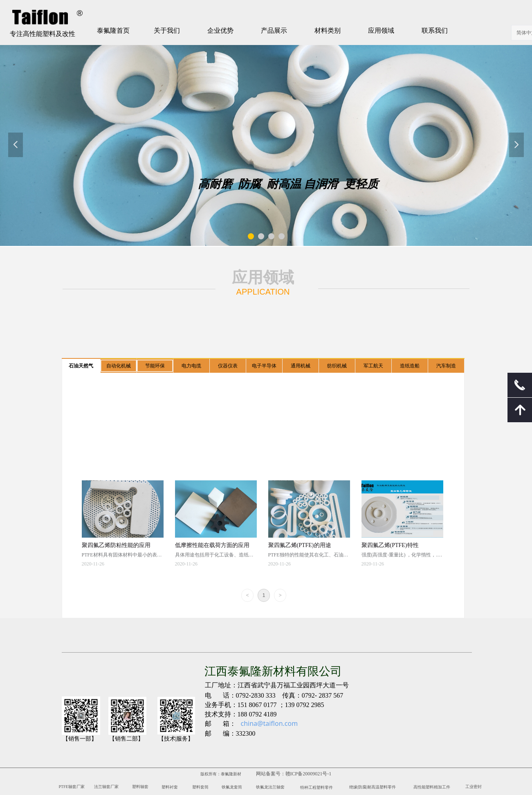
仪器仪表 (228, 366)
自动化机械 (119, 366)
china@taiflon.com (269, 723)
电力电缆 (191, 366)
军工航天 (373, 366)
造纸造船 (410, 366)
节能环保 (155, 366)
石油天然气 (81, 366)
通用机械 (301, 366)
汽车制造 (446, 366)
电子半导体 (264, 366)
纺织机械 (337, 366)
